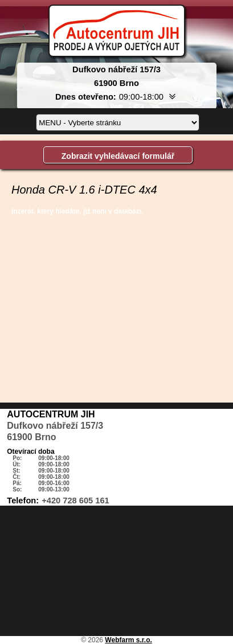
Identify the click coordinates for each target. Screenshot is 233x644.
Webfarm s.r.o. (128, 640)
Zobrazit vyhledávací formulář (118, 156)
